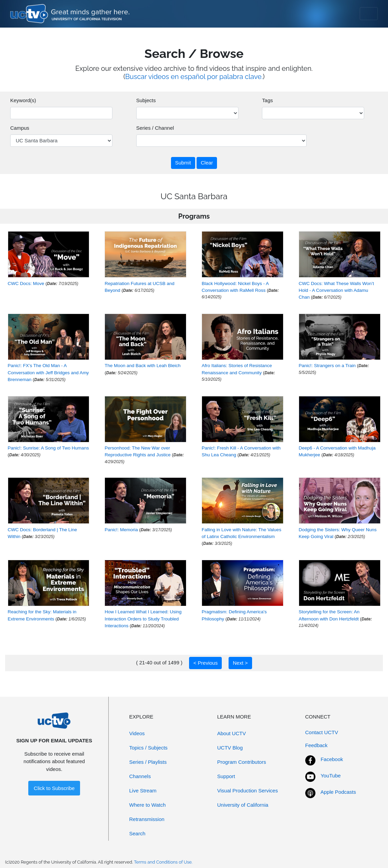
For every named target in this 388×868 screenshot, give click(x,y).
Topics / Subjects (148, 748)
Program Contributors (242, 762)
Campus (20, 128)
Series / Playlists (148, 762)
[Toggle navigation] (369, 14)
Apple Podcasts (338, 792)
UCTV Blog (230, 748)
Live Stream (143, 791)
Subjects (146, 100)
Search (137, 833)
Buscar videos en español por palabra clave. (194, 77)
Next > (240, 663)
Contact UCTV (322, 732)
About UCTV (232, 733)
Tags (267, 100)
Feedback (316, 745)
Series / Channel (155, 128)
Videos (137, 733)
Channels (140, 776)
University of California (243, 805)
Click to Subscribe (54, 788)
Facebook (332, 759)
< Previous (206, 663)
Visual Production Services (248, 791)
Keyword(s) (23, 100)
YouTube (331, 776)
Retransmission (147, 819)
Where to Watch (147, 805)
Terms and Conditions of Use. (163, 862)
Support (226, 776)
